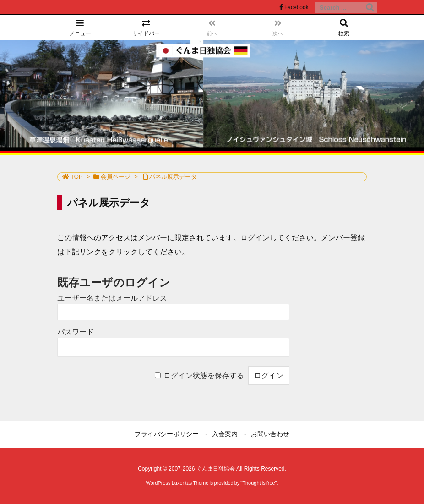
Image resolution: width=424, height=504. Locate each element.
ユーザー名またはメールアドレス (112, 298)
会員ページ (116, 177)
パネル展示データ (173, 177)
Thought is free (258, 483)
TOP (77, 177)
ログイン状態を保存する (204, 375)
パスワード (76, 332)
